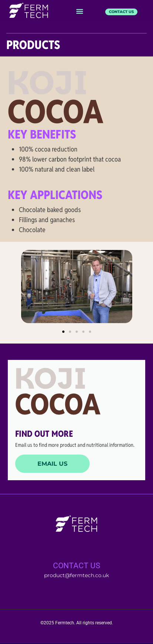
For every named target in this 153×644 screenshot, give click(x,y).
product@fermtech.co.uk (76, 575)
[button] (80, 11)
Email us (52, 464)
